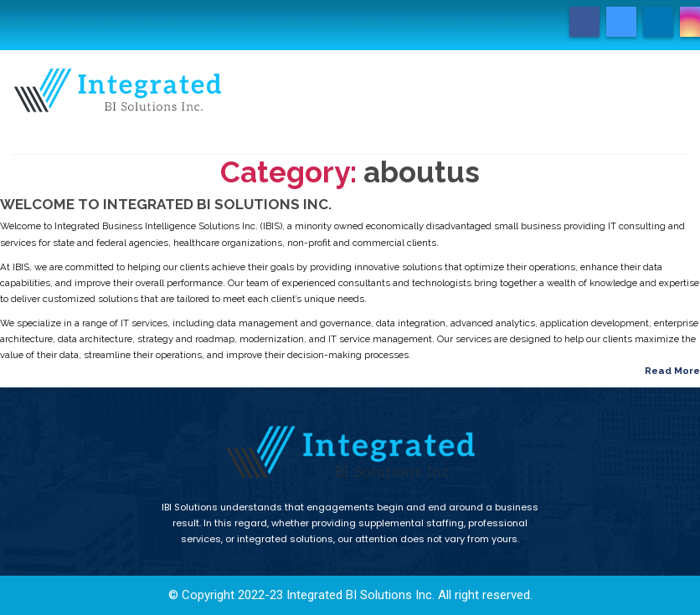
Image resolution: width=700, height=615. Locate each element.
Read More (672, 371)
